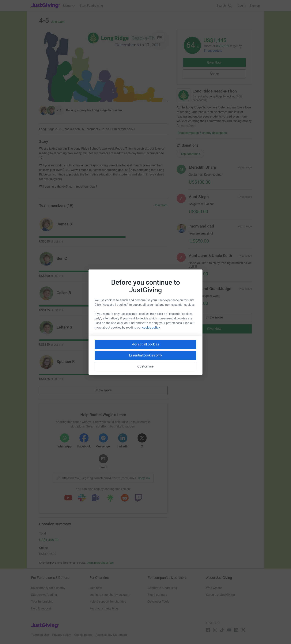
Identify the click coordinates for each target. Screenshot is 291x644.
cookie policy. (151, 328)
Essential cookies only (145, 355)
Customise (146, 366)
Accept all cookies (146, 344)
